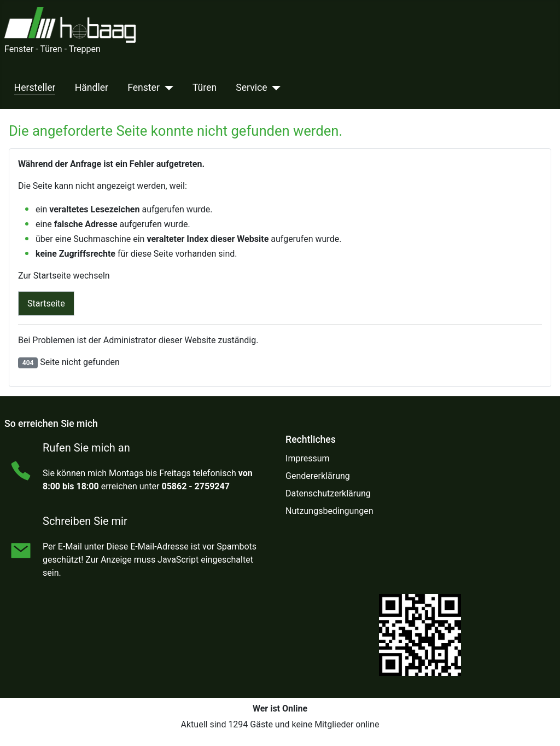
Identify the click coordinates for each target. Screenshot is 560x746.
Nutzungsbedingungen (329, 511)
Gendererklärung (318, 476)
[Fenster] (167, 88)
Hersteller (35, 88)
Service (251, 88)
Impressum (308, 458)
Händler (92, 88)
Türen (205, 88)
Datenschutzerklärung (328, 493)
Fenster (144, 88)
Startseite (46, 303)
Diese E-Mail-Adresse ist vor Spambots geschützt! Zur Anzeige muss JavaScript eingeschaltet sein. (150, 560)
